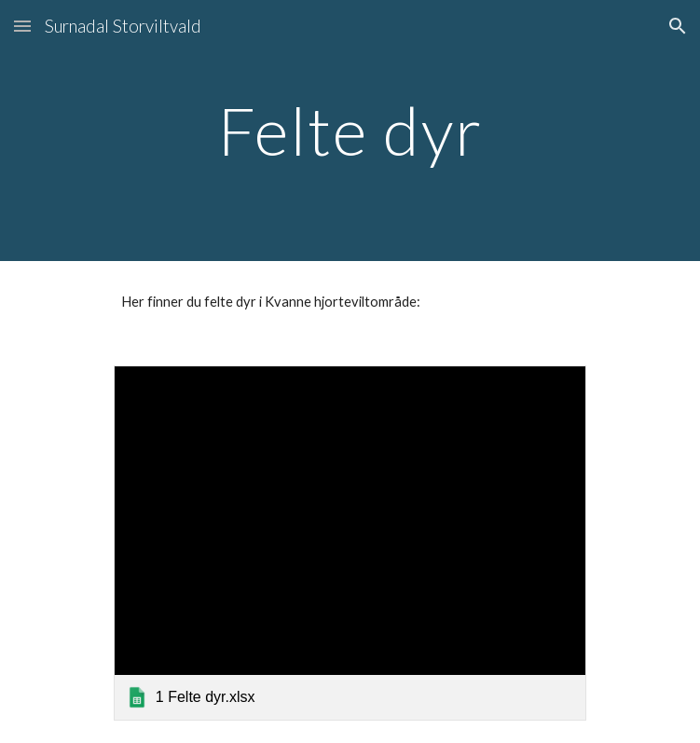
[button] (22, 26)
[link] (350, 543)
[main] (350, 131)
